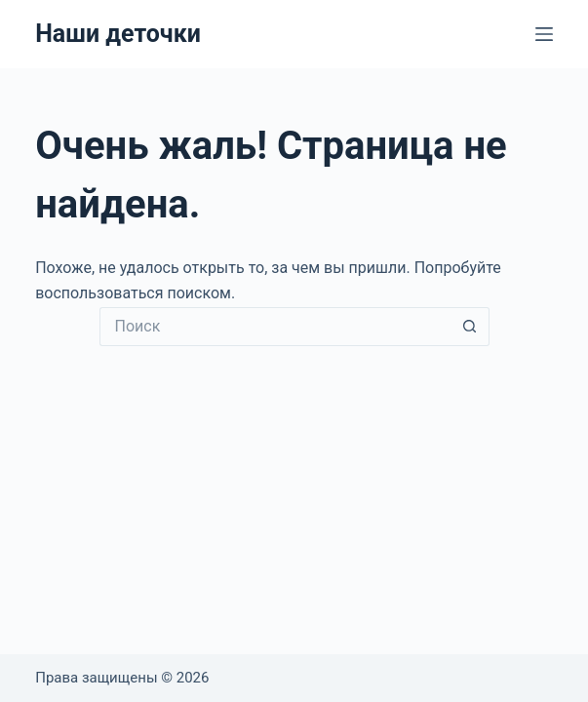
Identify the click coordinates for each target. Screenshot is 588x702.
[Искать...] (275, 327)
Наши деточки (118, 34)
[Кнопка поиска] (470, 327)
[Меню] (544, 34)
